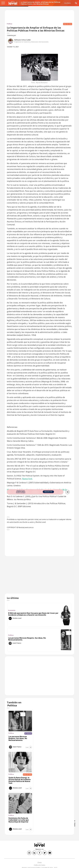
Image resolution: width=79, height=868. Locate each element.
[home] (13, 3)
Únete (40, 863)
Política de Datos (40, 865)
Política (10, 24)
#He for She (68, 24)
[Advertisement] (39, 577)
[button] (3, 3)
